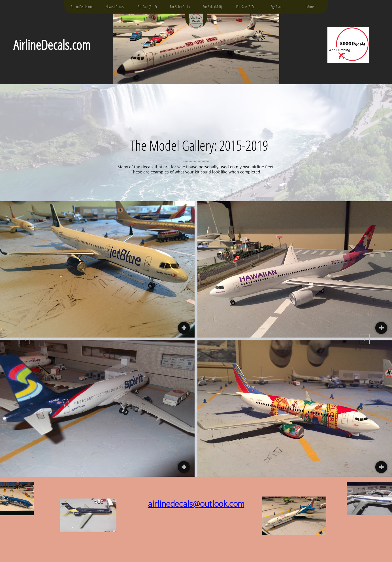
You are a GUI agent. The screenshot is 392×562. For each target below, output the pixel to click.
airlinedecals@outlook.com (196, 503)
